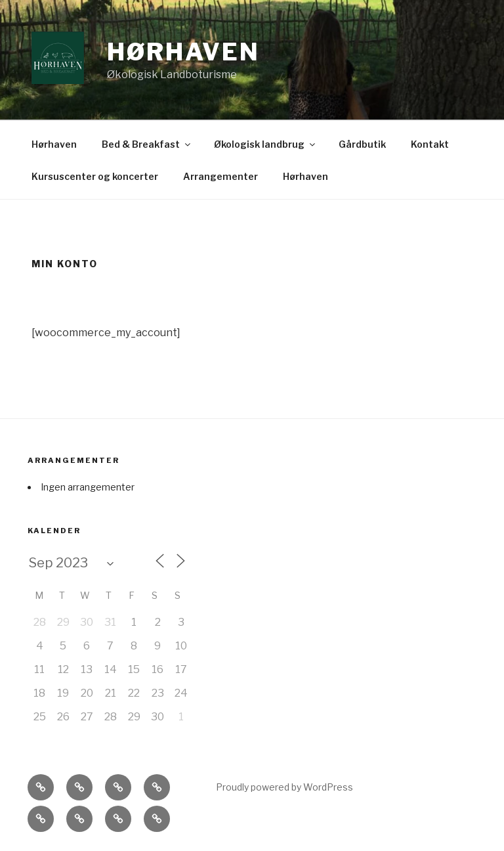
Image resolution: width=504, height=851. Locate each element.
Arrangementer (220, 176)
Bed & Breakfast (147, 144)
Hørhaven (183, 52)
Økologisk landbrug (265, 144)
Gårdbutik (362, 144)
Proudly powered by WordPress (284, 787)
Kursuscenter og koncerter (95, 176)
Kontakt (430, 144)
